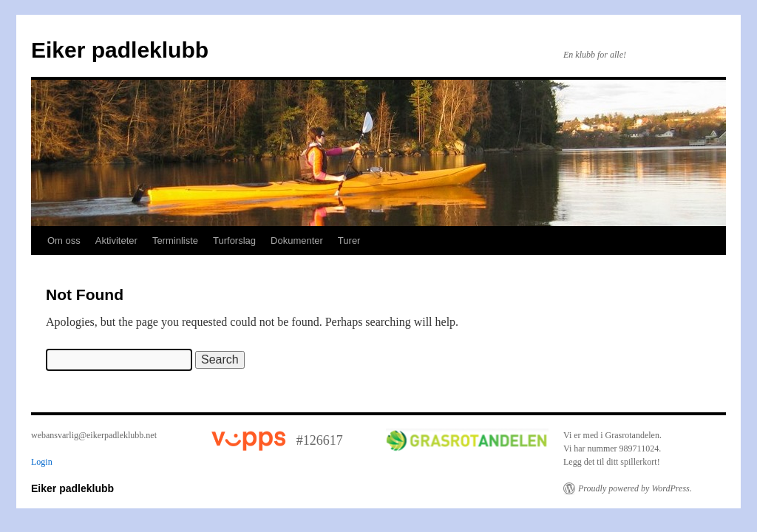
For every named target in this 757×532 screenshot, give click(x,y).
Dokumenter (297, 241)
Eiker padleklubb (120, 50)
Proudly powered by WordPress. (635, 488)
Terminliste (175, 241)
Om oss (64, 241)
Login (42, 462)
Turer (349, 241)
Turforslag (234, 241)
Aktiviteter (116, 241)
